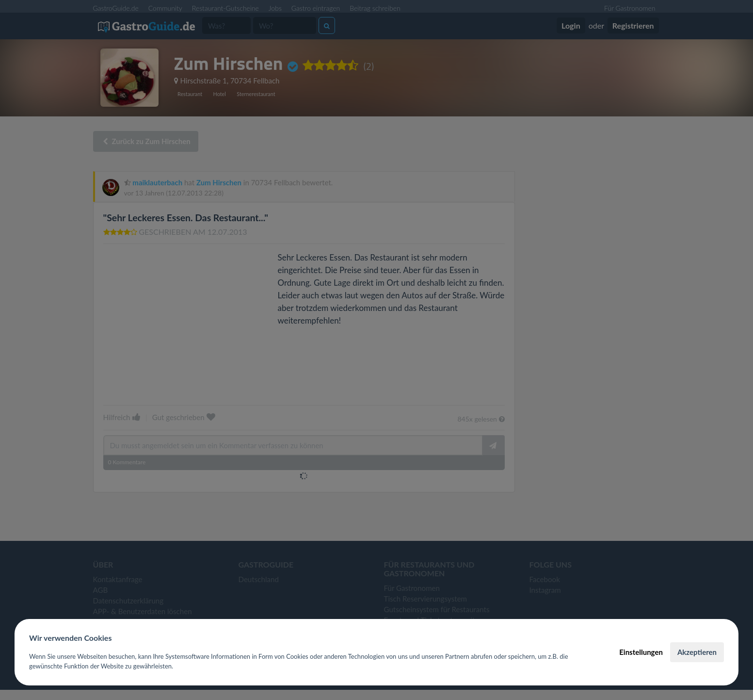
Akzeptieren (697, 652)
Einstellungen (641, 652)
